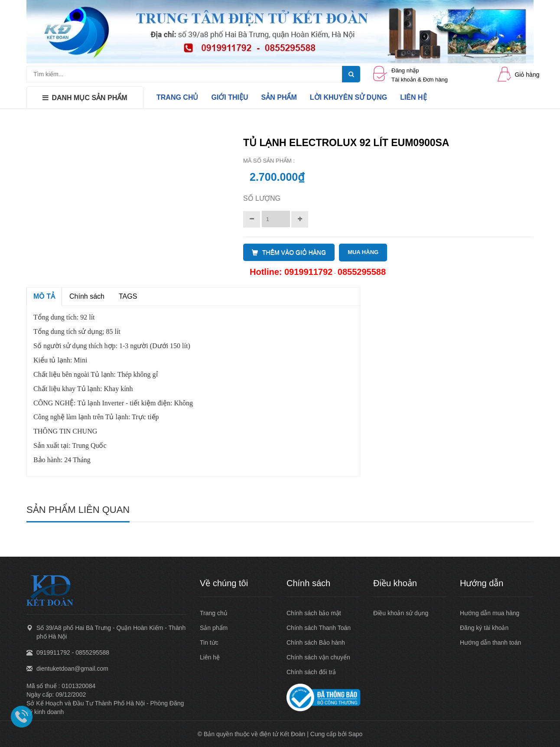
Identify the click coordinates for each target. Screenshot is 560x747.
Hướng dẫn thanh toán (490, 643)
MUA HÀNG (363, 252)
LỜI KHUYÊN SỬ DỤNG (348, 97)
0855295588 (362, 272)
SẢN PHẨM (279, 97)
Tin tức (209, 643)
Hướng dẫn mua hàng (490, 613)
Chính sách (87, 296)
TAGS (128, 296)
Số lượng (262, 198)
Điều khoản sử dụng (401, 613)
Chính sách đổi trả (311, 672)
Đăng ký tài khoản (484, 628)
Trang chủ (214, 613)
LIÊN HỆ (413, 97)
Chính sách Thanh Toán (319, 628)
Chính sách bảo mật (314, 613)
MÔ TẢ (44, 296)
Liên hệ (210, 657)
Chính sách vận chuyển (318, 657)
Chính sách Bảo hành (316, 643)
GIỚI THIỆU (230, 97)
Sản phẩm (214, 628)
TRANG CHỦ (177, 97)
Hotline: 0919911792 (291, 272)
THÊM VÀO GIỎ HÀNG (289, 252)
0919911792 (53, 652)
